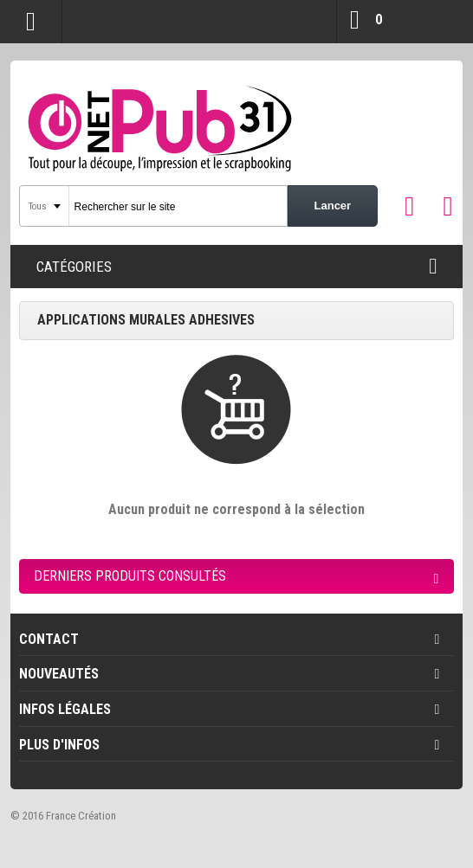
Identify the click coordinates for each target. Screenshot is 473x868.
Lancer (333, 206)
